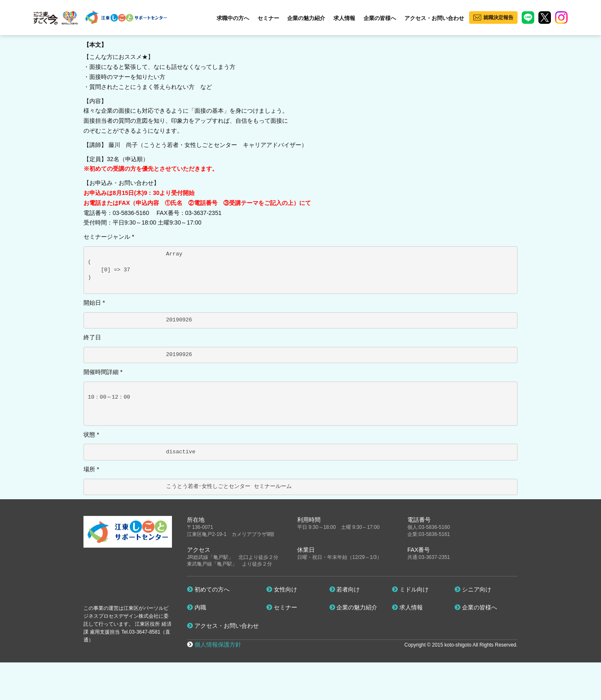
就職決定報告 (498, 18)
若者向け (345, 589)
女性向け (282, 589)
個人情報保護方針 (218, 644)
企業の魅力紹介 (306, 18)
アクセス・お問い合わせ (434, 18)
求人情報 (344, 18)
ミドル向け (410, 589)
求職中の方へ (233, 18)
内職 (197, 607)
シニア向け (473, 589)
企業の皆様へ (380, 18)
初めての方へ (208, 589)
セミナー (268, 18)
